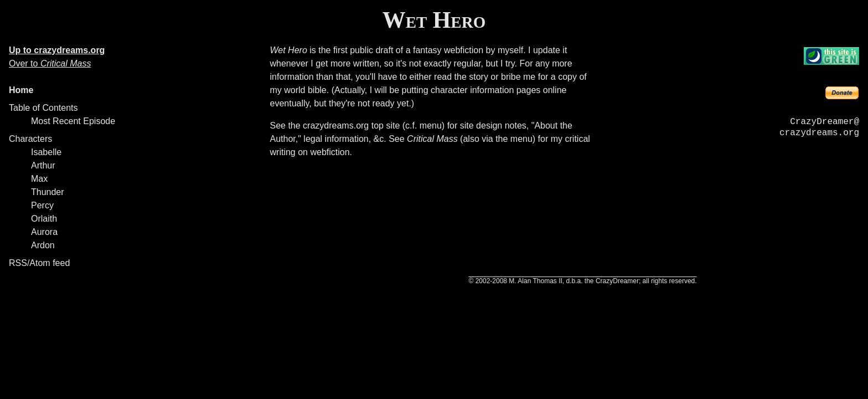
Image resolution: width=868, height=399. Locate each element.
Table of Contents (43, 108)
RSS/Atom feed (39, 263)
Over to (50, 63)
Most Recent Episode (73, 121)
